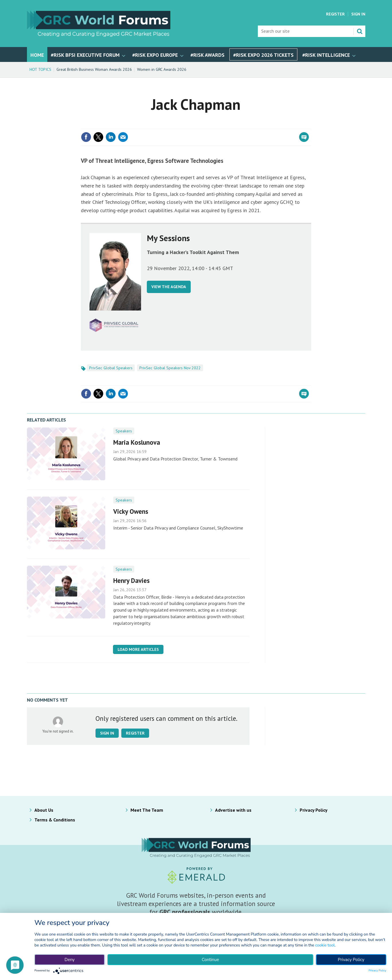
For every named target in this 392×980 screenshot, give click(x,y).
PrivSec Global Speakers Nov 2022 (170, 368)
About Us (44, 810)
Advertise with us (233, 810)
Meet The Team (147, 810)
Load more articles (138, 649)
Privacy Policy (314, 810)
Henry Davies (131, 580)
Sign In (358, 14)
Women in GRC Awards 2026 (162, 69)
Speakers (124, 431)
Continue (210, 960)
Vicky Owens (131, 511)
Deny (70, 960)
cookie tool (325, 945)
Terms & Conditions (55, 820)
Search (360, 31)
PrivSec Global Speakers (111, 368)
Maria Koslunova (137, 442)
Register (335, 14)
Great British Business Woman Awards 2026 (94, 69)
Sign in (107, 733)
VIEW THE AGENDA (169, 287)
